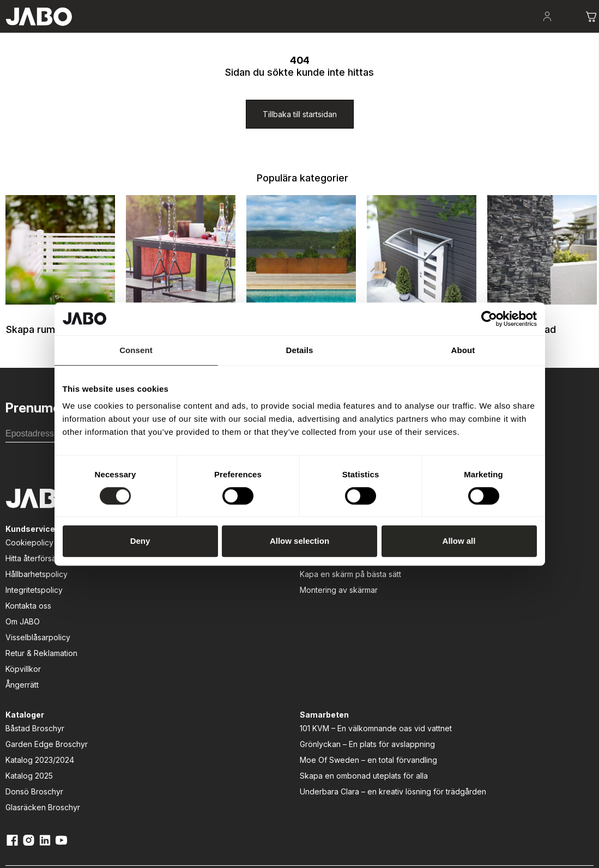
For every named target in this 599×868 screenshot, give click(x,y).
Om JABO (17, 682)
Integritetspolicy (29, 651)
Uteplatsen (185, 33)
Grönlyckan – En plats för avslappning (433, 636)
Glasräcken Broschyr (297, 682)
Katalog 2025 (283, 651)
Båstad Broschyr (289, 603)
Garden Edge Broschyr (301, 619)
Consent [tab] (136, 350)
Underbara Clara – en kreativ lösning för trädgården (440, 718)
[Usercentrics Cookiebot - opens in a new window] (489, 319)
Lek (271, 33)
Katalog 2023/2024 (294, 635)
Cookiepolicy (24, 603)
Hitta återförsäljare (33, 619)
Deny (140, 541)
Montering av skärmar (169, 651)
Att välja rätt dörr (159, 619)
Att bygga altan (157, 603)
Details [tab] (300, 350)
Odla (235, 33)
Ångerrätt (17, 746)
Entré (309, 33)
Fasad (351, 33)
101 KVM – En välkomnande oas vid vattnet (437, 609)
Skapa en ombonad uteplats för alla (439, 691)
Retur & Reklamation (36, 714)
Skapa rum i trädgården (98, 33)
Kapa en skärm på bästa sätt (180, 635)
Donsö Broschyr (288, 667)
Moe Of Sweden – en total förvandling (436, 664)
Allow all (459, 541)
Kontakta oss (23, 667)
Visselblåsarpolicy (32, 698)
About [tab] (463, 350)
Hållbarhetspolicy (31, 635)
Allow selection (299, 541)
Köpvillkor (18, 730)
